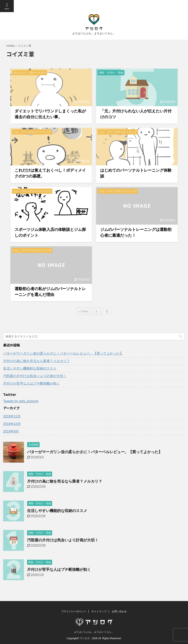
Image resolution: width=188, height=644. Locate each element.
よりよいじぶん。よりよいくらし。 (94, 632)
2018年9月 (11, 431)
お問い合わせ (119, 611)
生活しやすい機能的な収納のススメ (30, 368)
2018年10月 (12, 424)
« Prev (83, 311)
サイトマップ (99, 611)
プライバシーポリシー (74, 611)
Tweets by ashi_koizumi (21, 401)
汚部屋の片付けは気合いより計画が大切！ (35, 376)
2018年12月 (12, 416)
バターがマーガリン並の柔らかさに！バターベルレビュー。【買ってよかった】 (63, 353)
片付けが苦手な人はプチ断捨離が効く (31, 383)
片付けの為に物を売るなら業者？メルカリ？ (36, 361)
